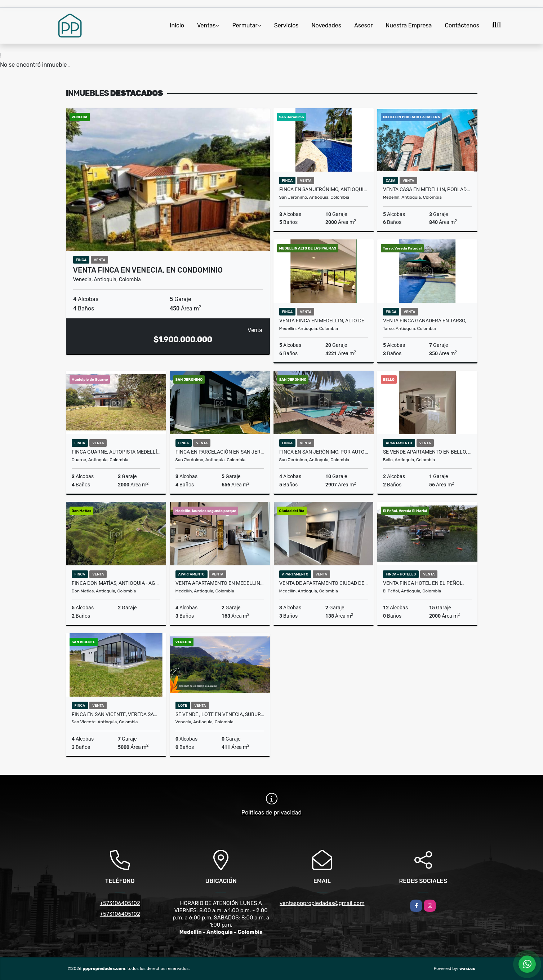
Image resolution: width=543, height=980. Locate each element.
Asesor (363, 25)
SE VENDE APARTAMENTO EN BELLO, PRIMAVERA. (427, 452)
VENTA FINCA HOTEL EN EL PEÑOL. (424, 583)
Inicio (177, 25)
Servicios (286, 25)
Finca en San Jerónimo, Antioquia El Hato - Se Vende (324, 189)
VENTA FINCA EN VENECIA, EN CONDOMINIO (148, 270)
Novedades (326, 25)
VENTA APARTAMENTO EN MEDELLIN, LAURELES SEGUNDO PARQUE (220, 583)
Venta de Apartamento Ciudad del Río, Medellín (324, 583)
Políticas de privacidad (271, 813)
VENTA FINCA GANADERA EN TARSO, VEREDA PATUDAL (427, 321)
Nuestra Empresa (409, 25)
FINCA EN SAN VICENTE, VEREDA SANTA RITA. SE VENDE (116, 714)
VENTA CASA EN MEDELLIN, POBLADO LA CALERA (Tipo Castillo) (427, 189)
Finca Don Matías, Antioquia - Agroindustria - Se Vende (116, 583)
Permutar (245, 25)
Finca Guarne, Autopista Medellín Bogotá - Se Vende (116, 452)
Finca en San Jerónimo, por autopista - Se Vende (324, 452)
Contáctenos (462, 25)
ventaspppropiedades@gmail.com (322, 903)
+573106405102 (120, 903)
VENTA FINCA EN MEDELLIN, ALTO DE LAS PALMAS (324, 321)
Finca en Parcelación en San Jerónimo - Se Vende (220, 452)
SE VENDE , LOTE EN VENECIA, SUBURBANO (220, 714)
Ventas (206, 25)
